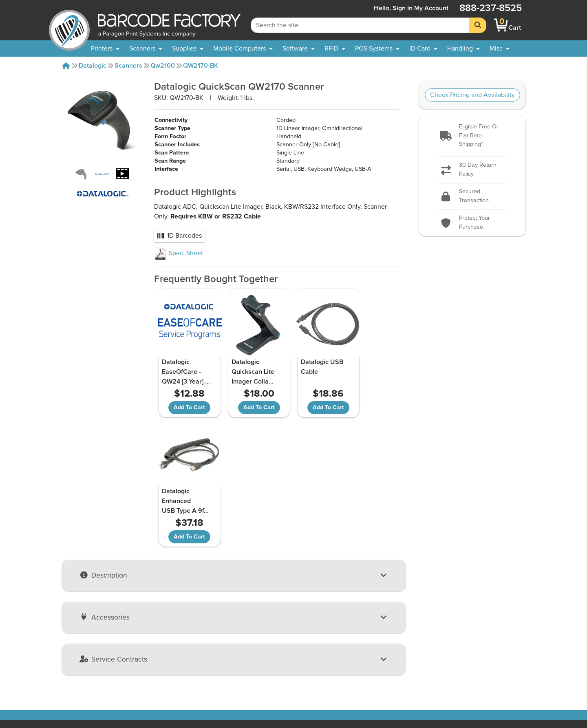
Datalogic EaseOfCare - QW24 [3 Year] (185, 372)
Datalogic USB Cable (305, 367)
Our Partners (73, 648)
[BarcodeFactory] (69, 25)
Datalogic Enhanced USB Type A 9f (368, 372)
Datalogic (93, 66)
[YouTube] (474, 656)
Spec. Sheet (179, 253)
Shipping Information (187, 638)
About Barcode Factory (88, 628)
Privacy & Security (182, 657)
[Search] (478, 25)
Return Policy (176, 628)
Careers (66, 677)
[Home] (66, 66)
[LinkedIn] (520, 656)
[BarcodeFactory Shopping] (501, 25)
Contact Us (71, 638)
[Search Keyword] (360, 25)
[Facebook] (498, 655)
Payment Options (181, 648)
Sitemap (270, 628)
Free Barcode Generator (293, 648)
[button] (472, 136)
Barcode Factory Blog (289, 657)
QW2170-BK (201, 66)
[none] (500, 49)
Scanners (128, 66)
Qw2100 (163, 66)
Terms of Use (176, 667)
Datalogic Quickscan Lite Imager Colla (244, 372)
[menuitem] (105, 49)
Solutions (272, 638)
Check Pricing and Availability (472, 95)
